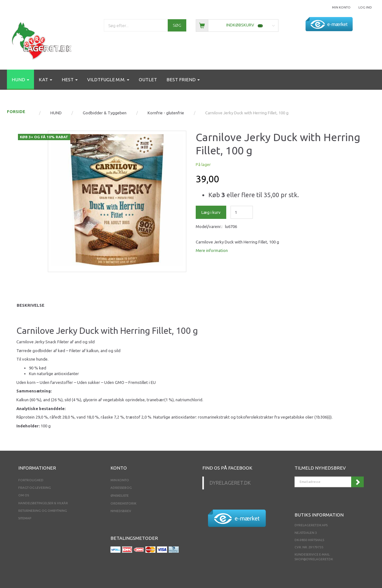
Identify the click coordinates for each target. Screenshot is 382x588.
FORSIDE (16, 111)
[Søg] (177, 25)
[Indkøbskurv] (237, 25)
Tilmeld (357, 482)
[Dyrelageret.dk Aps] (43, 40)
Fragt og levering (35, 488)
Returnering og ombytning (43, 511)
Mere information (212, 250)
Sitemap (25, 518)
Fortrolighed (31, 480)
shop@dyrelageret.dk (314, 559)
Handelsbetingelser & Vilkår (43, 503)
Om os (24, 495)
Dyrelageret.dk (230, 483)
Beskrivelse (31, 305)
